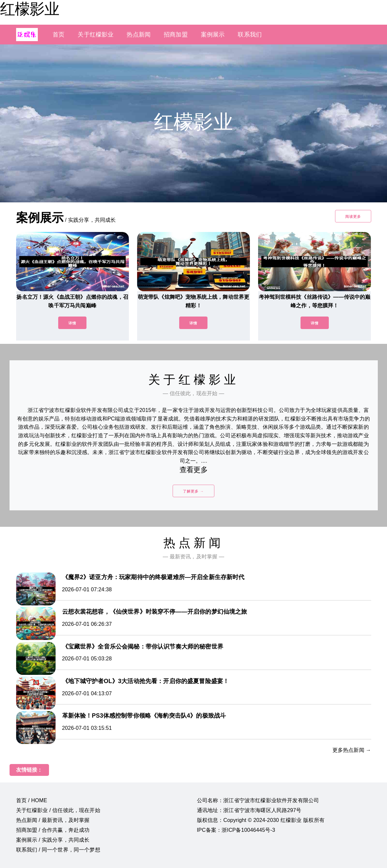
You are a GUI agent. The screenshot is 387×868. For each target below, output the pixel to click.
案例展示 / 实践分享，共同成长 (53, 840)
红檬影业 (30, 9)
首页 (59, 35)
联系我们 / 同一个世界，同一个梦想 (58, 850)
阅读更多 (353, 217)
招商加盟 (176, 35)
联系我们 (250, 35)
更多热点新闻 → (352, 750)
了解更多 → (193, 491)
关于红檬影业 (96, 35)
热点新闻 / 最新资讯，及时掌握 (53, 820)
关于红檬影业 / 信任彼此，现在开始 (58, 810)
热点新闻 (139, 35)
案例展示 (213, 35)
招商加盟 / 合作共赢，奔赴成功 (53, 830)
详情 (72, 323)
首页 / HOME (32, 800)
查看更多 (193, 470)
